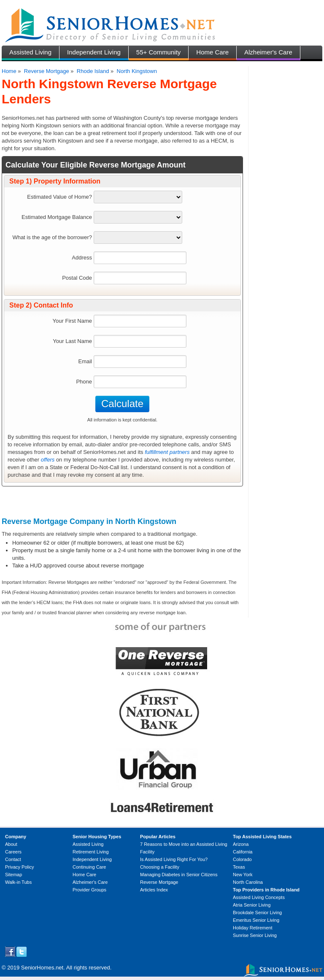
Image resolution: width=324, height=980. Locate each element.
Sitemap (13, 875)
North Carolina (248, 882)
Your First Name (72, 321)
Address (82, 258)
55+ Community (158, 52)
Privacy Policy (19, 867)
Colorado (242, 859)
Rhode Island (93, 71)
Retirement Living (91, 852)
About (11, 844)
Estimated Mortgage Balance (57, 217)
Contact (13, 859)
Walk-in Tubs (18, 882)
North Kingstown (137, 71)
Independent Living (94, 52)
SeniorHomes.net (42, 968)
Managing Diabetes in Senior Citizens (179, 875)
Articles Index (154, 890)
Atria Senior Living (252, 905)
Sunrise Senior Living (255, 935)
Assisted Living (30, 52)
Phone (84, 382)
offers (48, 460)
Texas (239, 867)
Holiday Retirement (253, 928)
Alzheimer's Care (268, 52)
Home (9, 71)
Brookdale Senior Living (257, 913)
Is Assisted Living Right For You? (174, 859)
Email (85, 361)
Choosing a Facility (160, 867)
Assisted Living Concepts (259, 897)
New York (243, 875)
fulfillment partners (167, 452)
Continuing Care (89, 867)
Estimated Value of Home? (59, 197)
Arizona (241, 844)
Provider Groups (89, 890)
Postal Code (77, 278)
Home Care (212, 52)
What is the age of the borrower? (52, 237)
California (243, 852)
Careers (13, 852)
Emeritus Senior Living (256, 920)
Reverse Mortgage (47, 71)
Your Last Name (72, 341)
